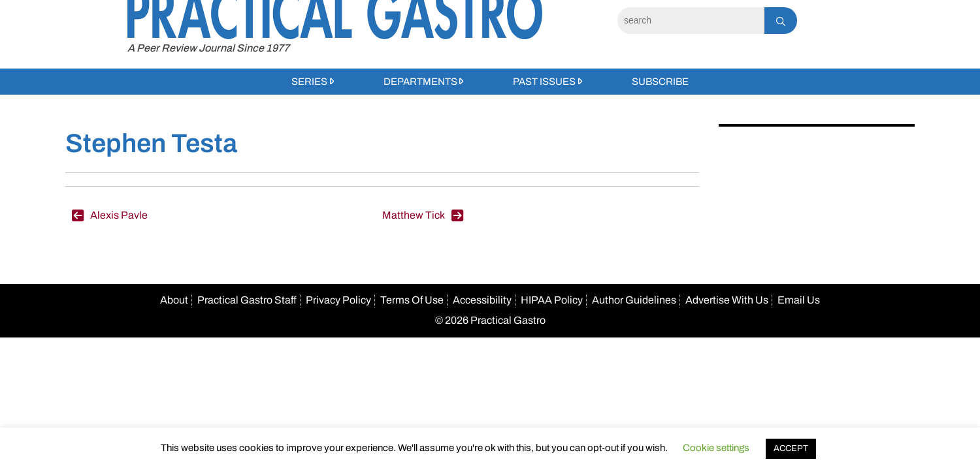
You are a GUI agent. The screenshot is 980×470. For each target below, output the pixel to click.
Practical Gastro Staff (247, 300)
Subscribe (660, 82)
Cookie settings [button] (716, 448)
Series (309, 82)
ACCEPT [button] (791, 448)
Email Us (799, 300)
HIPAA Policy (552, 300)
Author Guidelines (634, 300)
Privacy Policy (338, 300)
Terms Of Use (412, 300)
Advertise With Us (727, 300)
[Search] (691, 21)
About (174, 300)
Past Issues (544, 82)
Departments (420, 82)
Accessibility (482, 300)
